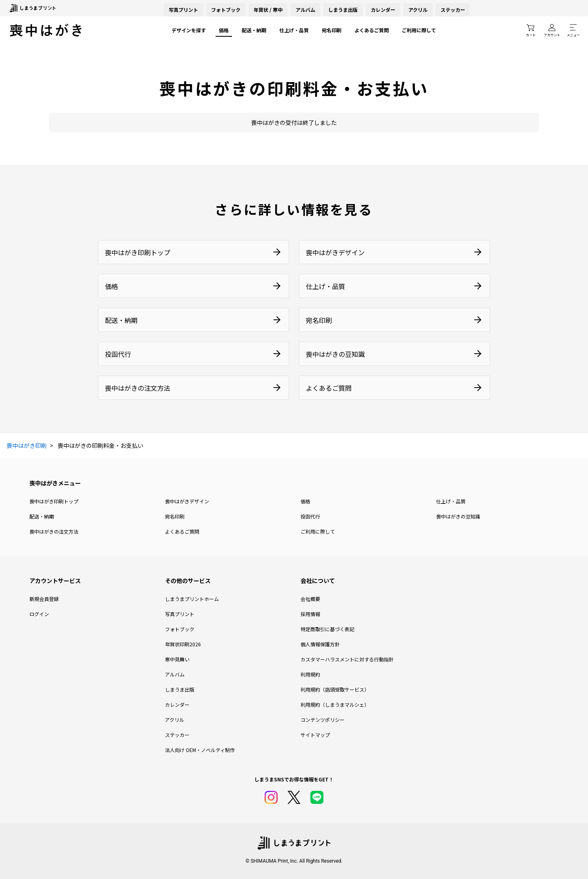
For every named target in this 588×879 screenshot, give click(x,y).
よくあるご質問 (372, 30)
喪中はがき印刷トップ (54, 501)
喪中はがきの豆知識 (458, 516)
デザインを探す (189, 30)
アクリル (418, 10)
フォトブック (226, 10)
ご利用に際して (419, 30)
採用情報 (310, 614)
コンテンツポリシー (323, 720)
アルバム (305, 10)
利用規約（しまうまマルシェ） (335, 704)
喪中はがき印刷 (27, 445)
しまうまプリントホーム (192, 599)
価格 (224, 30)
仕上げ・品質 (294, 30)
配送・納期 (254, 30)
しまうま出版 (343, 10)
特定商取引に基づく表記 (327, 629)
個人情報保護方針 (320, 644)
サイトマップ (315, 735)
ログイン (39, 614)
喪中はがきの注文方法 (54, 531)
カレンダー (383, 10)
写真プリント (180, 614)
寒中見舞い (177, 659)
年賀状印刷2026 (183, 644)
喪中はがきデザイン (187, 501)
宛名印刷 (332, 30)
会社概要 (310, 599)
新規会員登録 (44, 599)
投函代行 (310, 516)
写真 (183, 10)
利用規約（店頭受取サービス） (335, 689)
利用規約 (310, 674)
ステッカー (453, 10)
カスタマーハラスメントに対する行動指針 (347, 659)
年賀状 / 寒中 (268, 10)
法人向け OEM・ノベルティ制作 (200, 750)
